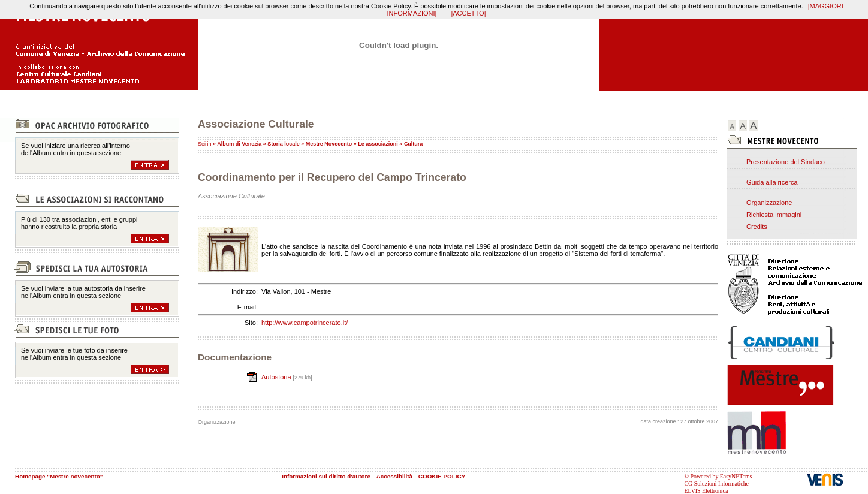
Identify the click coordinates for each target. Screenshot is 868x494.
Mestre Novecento (329, 144)
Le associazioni (378, 144)
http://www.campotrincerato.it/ (305, 323)
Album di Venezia (239, 144)
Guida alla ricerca (772, 182)
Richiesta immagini (774, 215)
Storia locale (284, 144)
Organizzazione (769, 203)
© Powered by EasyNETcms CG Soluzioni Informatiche (718, 480)
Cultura (414, 144)
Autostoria (277, 377)
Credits (757, 227)
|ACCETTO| (468, 13)
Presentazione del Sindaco (786, 162)
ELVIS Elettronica (706, 491)
